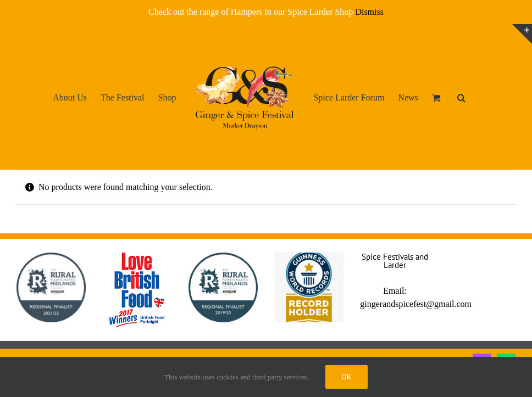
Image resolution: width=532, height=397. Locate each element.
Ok (347, 377)
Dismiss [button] (369, 12)
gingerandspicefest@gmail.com (416, 304)
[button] (461, 97)
